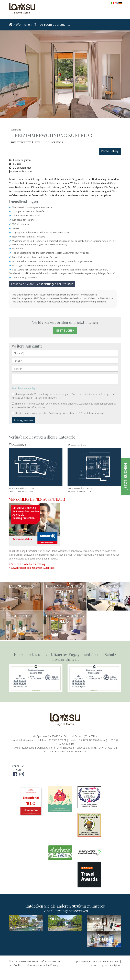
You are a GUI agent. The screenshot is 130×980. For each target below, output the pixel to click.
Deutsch (120, 3)
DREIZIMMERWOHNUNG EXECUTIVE (65, 589)
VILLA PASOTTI (62, 919)
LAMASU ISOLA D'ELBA (99, 937)
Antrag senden (23, 420)
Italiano (112, 3)
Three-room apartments (52, 24)
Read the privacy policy (24, 388)
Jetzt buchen (65, 331)
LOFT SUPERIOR (22, 586)
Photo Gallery (110, 151)
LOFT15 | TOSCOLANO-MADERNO (100, 923)
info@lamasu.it (27, 740)
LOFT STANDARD (108, 586)
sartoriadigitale (113, 965)
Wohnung (23, 24)
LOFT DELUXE (22, 616)
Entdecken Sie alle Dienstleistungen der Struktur (42, 284)
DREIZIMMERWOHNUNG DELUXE (65, 618)
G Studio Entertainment (106, 961)
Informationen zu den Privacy (42, 965)
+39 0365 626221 (57, 740)
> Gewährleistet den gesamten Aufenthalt (32, 568)
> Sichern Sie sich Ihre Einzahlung (27, 564)
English (116, 3)
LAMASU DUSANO (25, 919)
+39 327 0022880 (87, 740)
